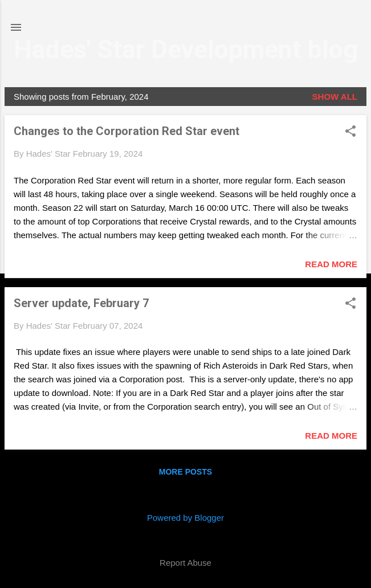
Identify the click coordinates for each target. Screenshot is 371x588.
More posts (186, 472)
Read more (331, 264)
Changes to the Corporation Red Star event (127, 131)
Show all (335, 97)
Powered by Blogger (186, 518)
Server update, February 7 (81, 303)
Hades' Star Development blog (186, 49)
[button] (350, 132)
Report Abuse (186, 563)
